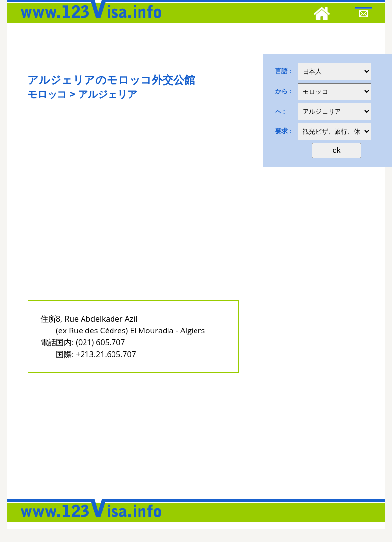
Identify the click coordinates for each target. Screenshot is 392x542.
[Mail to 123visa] (364, 15)
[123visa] (88, 21)
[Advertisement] (129, 211)
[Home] (322, 15)
